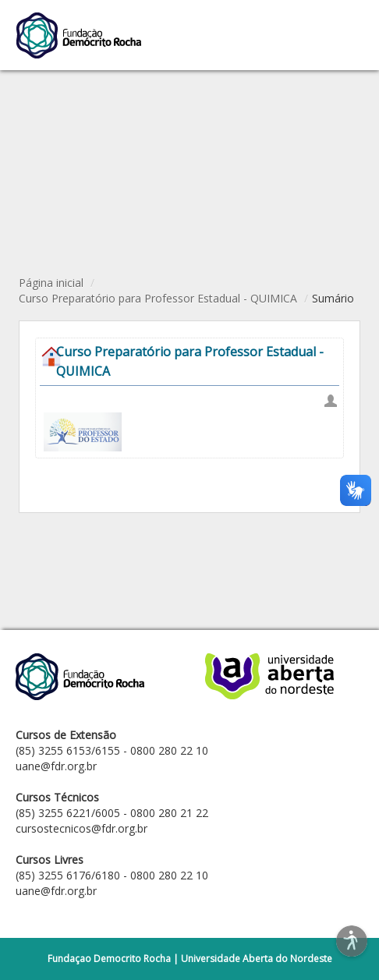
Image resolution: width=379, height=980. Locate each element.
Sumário (333, 298)
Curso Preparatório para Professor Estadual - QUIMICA (158, 298)
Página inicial (51, 283)
